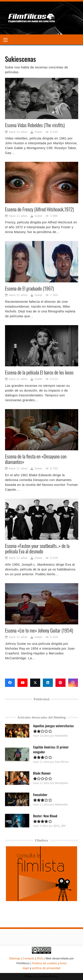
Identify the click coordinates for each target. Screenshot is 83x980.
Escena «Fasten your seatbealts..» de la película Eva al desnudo (37, 548)
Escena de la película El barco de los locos (39, 372)
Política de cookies (45, 963)
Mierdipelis (61, 783)
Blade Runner (42, 773)
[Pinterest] (61, 683)
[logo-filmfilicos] (32, 18)
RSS (40, 958)
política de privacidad (46, 968)
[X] (35, 683)
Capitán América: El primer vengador (51, 749)
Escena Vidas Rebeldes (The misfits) (35, 125)
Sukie (38, 132)
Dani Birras (62, 762)
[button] (5, 40)
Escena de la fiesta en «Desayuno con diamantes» (36, 459)
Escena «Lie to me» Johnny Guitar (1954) (39, 630)
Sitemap (15, 958)
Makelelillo (61, 736)
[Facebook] (10, 683)
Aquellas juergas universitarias (53, 726)
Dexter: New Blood (45, 816)
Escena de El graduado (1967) (29, 288)
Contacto (28, 958)
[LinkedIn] (48, 683)
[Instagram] (73, 683)
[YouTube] (22, 683)
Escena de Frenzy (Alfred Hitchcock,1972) (40, 209)
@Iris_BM (59, 826)
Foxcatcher (40, 794)
